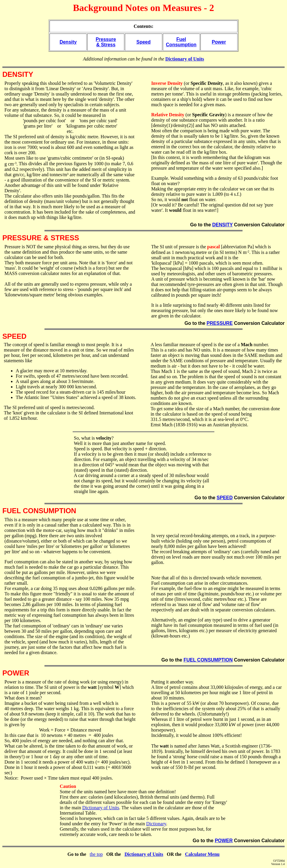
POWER (224, 841)
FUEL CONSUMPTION (208, 660)
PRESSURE (220, 323)
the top (96, 854)
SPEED (225, 498)
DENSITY (223, 225)
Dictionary (156, 824)
